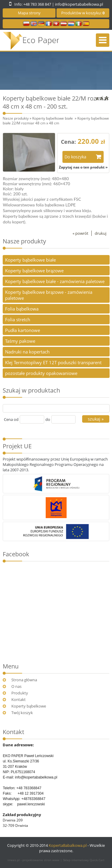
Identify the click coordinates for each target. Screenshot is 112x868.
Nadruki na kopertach (27, 352)
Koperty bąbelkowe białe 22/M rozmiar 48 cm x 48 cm (56, 121)
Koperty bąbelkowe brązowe (34, 271)
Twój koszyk (22, 713)
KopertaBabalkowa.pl (68, 845)
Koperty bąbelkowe (29, 706)
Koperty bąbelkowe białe (53, 118)
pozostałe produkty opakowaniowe (41, 373)
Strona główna (24, 680)
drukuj (101, 233)
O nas (16, 686)
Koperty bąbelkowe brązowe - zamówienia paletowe (49, 295)
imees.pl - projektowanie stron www (34, 860)
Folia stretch (18, 319)
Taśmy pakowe (20, 341)
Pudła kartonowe (23, 330)
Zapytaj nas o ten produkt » (83, 167)
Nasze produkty (16, 118)
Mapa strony (29, 13)
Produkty (20, 693)
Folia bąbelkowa (22, 309)
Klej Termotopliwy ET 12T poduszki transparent (53, 362)
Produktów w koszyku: (83, 13)
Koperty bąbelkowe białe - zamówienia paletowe (55, 281)
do (48, 419)
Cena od (11, 419)
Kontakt (19, 699)
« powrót (80, 233)
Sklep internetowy (84, 860)
